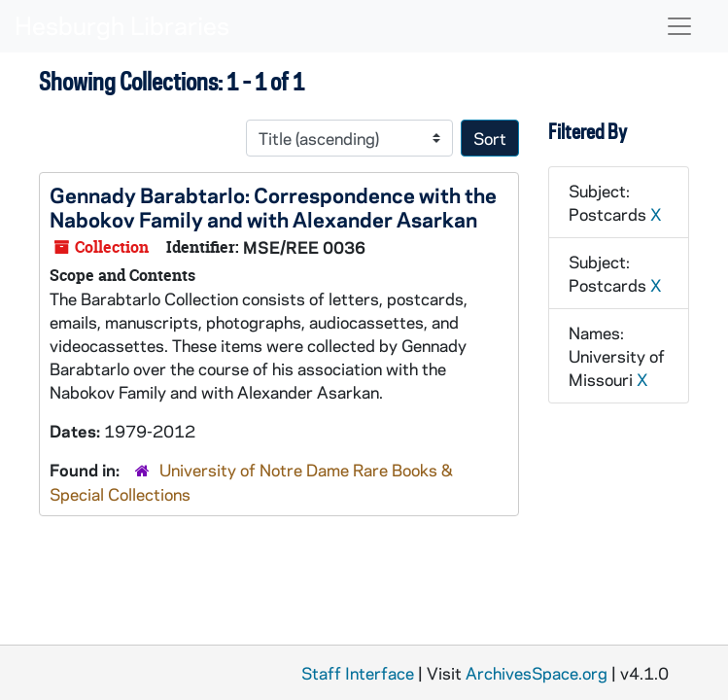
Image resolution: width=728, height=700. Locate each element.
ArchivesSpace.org (537, 673)
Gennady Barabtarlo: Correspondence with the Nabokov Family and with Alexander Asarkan (273, 207)
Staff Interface (358, 673)
